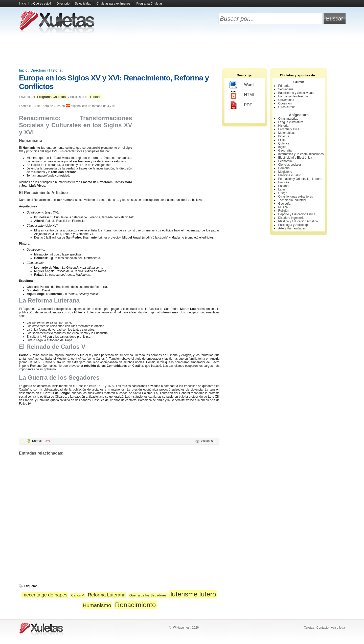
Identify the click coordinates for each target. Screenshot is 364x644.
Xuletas (309, 628)
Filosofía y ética (289, 129)
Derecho (284, 168)
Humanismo (97, 605)
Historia (55, 70)
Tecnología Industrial (292, 200)
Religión (283, 211)
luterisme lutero (193, 594)
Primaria (284, 86)
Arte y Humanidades (292, 228)
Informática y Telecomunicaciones (301, 154)
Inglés (282, 147)
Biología (283, 136)
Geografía (285, 151)
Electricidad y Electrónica (295, 158)
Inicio (22, 4)
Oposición (285, 103)
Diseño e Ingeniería (291, 218)
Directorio (63, 4)
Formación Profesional (293, 96)
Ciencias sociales (290, 165)
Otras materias (288, 119)
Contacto (323, 628)
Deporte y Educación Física (297, 214)
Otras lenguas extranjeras (295, 197)
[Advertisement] (182, 51)
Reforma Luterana (107, 595)
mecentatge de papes (45, 595)
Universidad (286, 100)
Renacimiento (135, 605)
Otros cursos (287, 107)
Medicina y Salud (290, 175)
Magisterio (285, 172)
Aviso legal (338, 628)
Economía (285, 161)
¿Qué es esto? (41, 4)
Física (282, 140)
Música (283, 207)
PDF (241, 105)
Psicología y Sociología (294, 225)
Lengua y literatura (291, 122)
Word (242, 85)
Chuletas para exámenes (113, 4)
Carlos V (78, 595)
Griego (283, 193)
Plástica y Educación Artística (298, 221)
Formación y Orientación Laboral (300, 179)
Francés (283, 182)
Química (284, 143)
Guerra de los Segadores (148, 595)
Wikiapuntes (181, 628)
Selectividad (83, 4)
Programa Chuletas (150, 4)
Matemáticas (287, 133)
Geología (284, 204)
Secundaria (286, 89)
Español (283, 186)
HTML (242, 95)
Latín (281, 189)
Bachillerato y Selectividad (296, 93)
